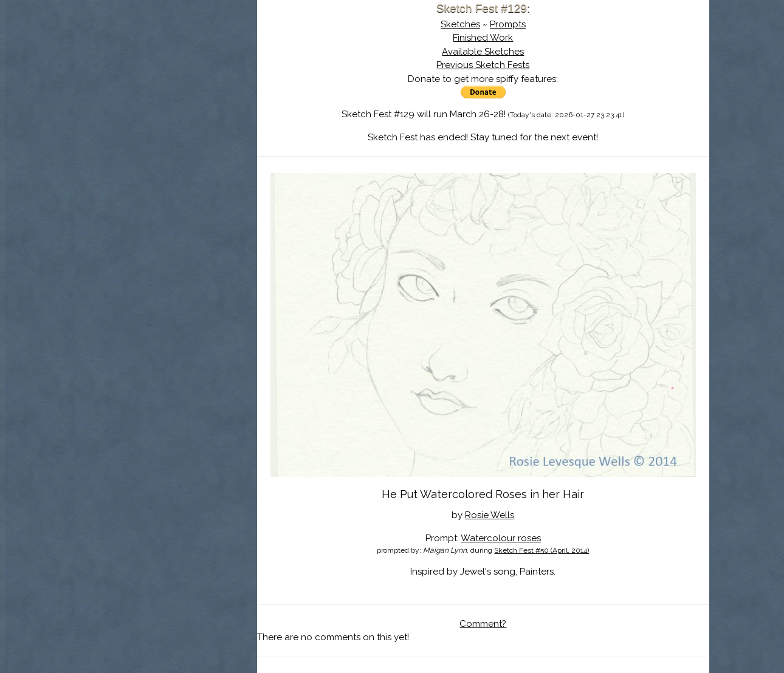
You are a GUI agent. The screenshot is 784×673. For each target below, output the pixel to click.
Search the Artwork (166, 124)
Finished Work (483, 38)
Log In (136, 143)
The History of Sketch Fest (166, 106)
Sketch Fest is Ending (166, 69)
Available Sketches (483, 52)
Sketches (460, 24)
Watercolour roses (501, 538)
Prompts (508, 24)
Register (191, 143)
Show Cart (146, 159)
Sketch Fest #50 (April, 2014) (542, 550)
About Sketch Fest (166, 87)
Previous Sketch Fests (483, 65)
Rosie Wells (490, 515)
